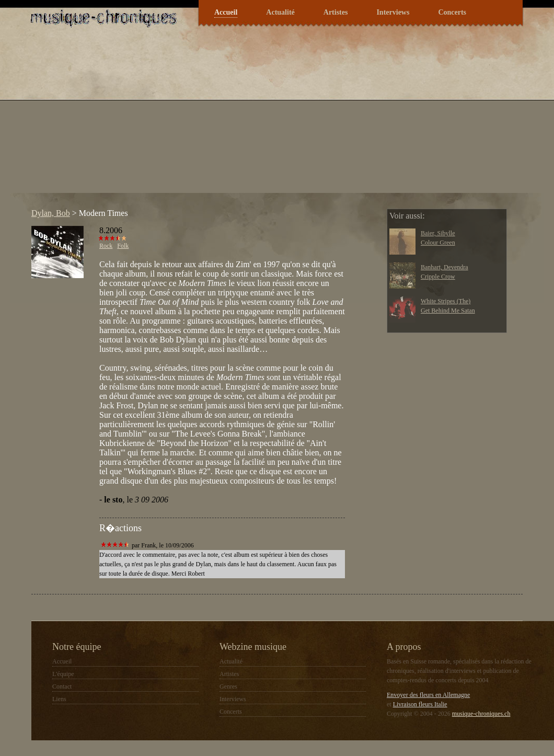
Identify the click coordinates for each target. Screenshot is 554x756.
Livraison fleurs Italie (420, 704)
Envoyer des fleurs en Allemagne (428, 695)
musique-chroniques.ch (481, 714)
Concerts (452, 12)
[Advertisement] (209, 120)
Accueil (226, 12)
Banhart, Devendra (445, 267)
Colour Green (438, 243)
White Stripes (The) (446, 301)
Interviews (393, 12)
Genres (228, 686)
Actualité (280, 12)
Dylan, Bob (51, 213)
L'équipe (63, 674)
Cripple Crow (438, 277)
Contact (62, 686)
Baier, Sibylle (438, 233)
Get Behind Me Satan (448, 311)
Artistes (336, 12)
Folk (123, 246)
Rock (106, 246)
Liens (59, 699)
